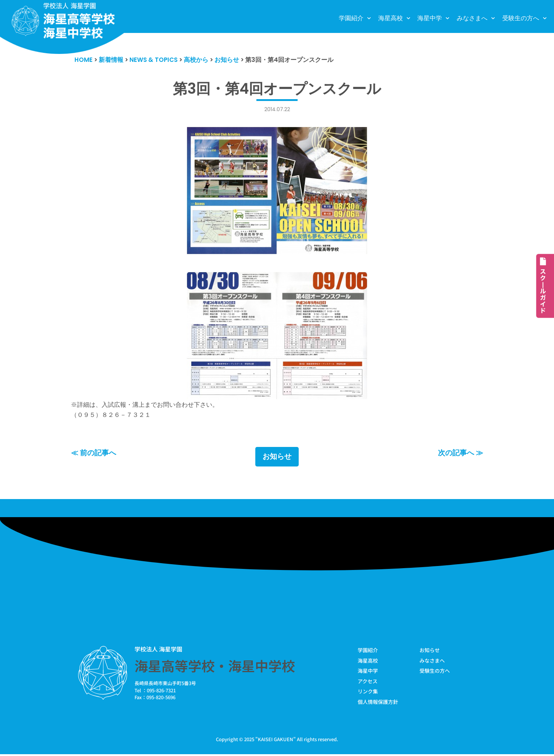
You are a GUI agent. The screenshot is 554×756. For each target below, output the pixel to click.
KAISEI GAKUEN (276, 741)
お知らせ (277, 458)
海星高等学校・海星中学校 (215, 667)
